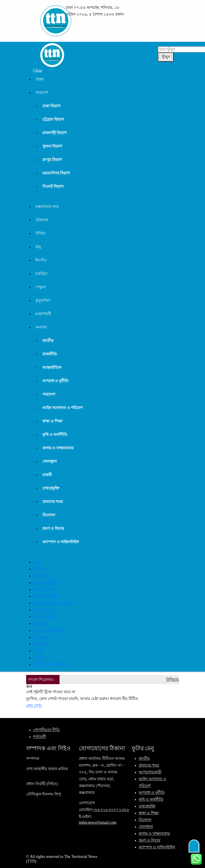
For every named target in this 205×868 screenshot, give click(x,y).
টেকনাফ (42, 220)
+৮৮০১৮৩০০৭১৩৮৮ (111, 810)
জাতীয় (48, 341)
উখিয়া (41, 233)
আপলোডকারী (150, 772)
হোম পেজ (34, 705)
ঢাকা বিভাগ (52, 106)
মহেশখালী (43, 314)
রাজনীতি (50, 354)
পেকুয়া (41, 287)
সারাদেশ (42, 93)
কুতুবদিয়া (43, 300)
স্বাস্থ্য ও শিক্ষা (52, 421)
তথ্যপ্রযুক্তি (51, 488)
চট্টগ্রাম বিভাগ (53, 119)
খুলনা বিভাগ (52, 146)
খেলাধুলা (50, 461)
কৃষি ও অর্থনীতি (55, 435)
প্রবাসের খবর (53, 502)
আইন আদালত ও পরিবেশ (63, 408)
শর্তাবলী (40, 737)
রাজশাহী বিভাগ (55, 133)
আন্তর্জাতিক (52, 367)
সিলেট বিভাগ (53, 186)
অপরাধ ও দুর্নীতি (55, 381)
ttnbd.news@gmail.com (98, 822)
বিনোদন (49, 515)
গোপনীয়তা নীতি (47, 730)
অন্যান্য (41, 327)
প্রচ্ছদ (40, 79)
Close (38, 70)
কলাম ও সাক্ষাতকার (58, 448)
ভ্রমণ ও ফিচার (53, 528)
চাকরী (47, 475)
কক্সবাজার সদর (47, 206)
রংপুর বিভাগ (52, 160)
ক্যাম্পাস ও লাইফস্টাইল (61, 542)
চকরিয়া (41, 274)
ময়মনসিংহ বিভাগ (56, 173)
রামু (38, 247)
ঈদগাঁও (41, 260)
